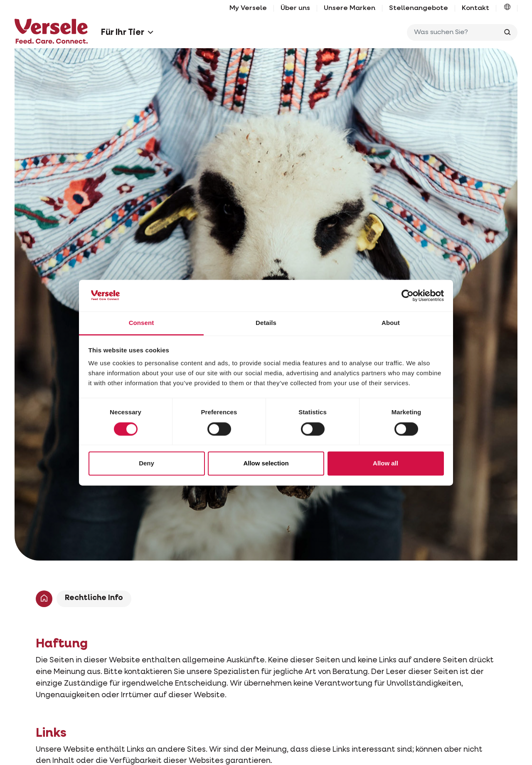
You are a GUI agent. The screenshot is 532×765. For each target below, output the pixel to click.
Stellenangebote (419, 8)
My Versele (248, 8)
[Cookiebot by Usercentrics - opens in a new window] (408, 295)
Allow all (385, 464)
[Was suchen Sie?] (454, 32)
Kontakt (475, 8)
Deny (147, 464)
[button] (507, 8)
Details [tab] (266, 323)
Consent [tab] (142, 323)
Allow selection (266, 464)
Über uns (295, 8)
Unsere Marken (350, 8)
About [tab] (391, 323)
